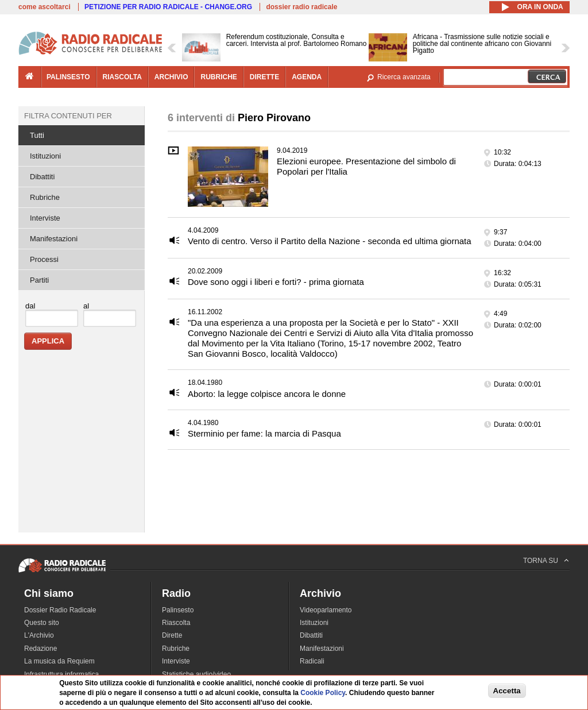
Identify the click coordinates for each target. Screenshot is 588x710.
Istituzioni (45, 156)
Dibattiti (42, 177)
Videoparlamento (326, 610)
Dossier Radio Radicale (60, 610)
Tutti (37, 135)
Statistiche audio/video (196, 674)
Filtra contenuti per (68, 116)
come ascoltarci (45, 7)
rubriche (218, 77)
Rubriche (45, 197)
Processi (44, 259)
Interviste (45, 218)
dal (30, 306)
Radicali (312, 661)
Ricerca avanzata (404, 77)
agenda (307, 77)
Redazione (40, 649)
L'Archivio (39, 635)
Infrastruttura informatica (61, 674)
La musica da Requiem (59, 661)
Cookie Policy (323, 693)
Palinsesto (178, 610)
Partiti (39, 280)
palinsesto (68, 77)
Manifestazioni (54, 239)
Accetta (507, 691)
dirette (264, 77)
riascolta (122, 77)
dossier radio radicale (301, 7)
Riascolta (176, 623)
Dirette (172, 635)
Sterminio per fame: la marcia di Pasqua (264, 433)
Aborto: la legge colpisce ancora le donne (267, 394)
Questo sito (42, 623)
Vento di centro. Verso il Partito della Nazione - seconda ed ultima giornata (330, 241)
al (86, 306)
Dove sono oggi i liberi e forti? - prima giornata (276, 282)
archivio (171, 77)
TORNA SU (541, 561)
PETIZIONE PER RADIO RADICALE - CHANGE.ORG (168, 7)
